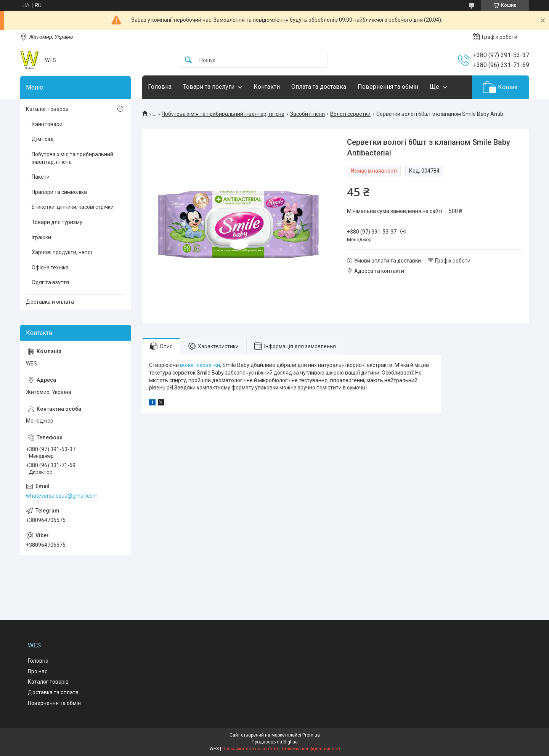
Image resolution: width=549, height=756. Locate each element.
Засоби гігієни (307, 114)
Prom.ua (311, 735)
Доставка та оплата (53, 692)
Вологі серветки (350, 114)
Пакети (41, 177)
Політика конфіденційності (311, 749)
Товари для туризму (57, 222)
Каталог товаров (47, 109)
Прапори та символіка (59, 192)
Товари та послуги (209, 87)
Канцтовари (47, 124)
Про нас (38, 671)
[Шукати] (188, 60)
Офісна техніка (50, 267)
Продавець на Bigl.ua (275, 742)
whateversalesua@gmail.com (62, 496)
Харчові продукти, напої (62, 252)
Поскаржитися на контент (250, 749)
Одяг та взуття (50, 282)
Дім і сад (43, 139)
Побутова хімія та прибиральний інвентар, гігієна (223, 114)
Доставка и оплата (50, 302)
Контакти (267, 87)
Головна (160, 87)
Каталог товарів (48, 682)
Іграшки (41, 237)
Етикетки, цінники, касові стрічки (73, 207)
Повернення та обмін (388, 87)
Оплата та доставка (319, 87)
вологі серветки (200, 365)
